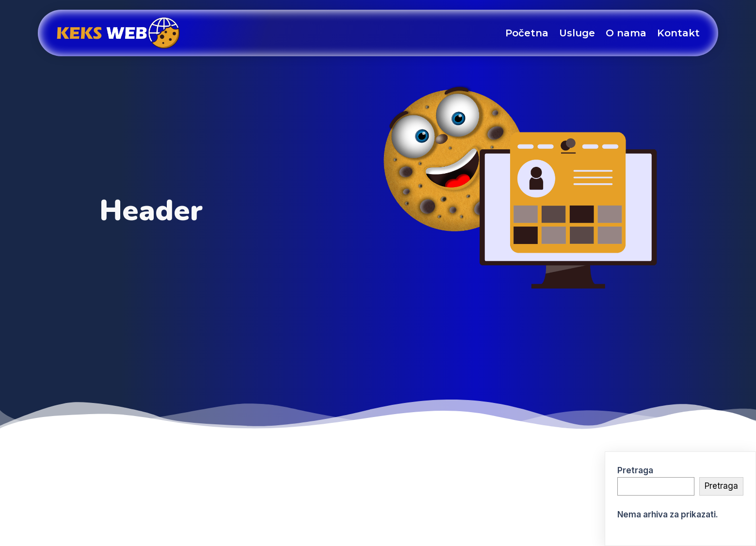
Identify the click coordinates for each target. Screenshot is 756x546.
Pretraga (635, 470)
